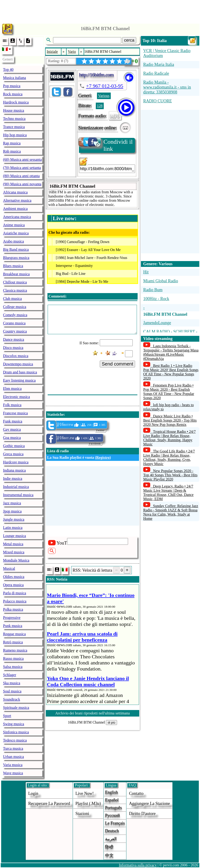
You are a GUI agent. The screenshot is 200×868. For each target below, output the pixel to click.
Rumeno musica (15, 650)
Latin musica (13, 528)
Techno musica (14, 119)
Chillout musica (15, 282)
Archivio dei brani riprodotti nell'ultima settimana (92, 713)
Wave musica (13, 773)
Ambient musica (15, 209)
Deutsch (112, 831)
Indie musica (13, 479)
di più (111, 723)
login (33, 793)
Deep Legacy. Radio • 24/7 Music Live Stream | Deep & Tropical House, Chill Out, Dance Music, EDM (168, 493)
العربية (111, 839)
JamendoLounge (157, 323)
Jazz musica (12, 503)
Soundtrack (12, 699)
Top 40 (8, 70)
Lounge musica (14, 536)
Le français (115, 823)
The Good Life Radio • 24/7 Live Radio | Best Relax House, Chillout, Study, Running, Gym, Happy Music (169, 457)
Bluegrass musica (16, 258)
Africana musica (15, 192)
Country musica (15, 331)
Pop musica (12, 86)
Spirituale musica (16, 708)
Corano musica (14, 323)
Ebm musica (12, 389)
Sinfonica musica (16, 732)
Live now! (85, 793)
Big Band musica (16, 249)
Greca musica (13, 454)
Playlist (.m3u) (88, 803)
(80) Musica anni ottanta (21, 176)
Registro (103, 457)
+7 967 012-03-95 (105, 86)
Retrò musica (13, 642)
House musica (14, 110)
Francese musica (15, 413)
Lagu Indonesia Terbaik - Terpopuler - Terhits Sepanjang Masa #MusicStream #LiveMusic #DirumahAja (171, 352)
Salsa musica (13, 667)
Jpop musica (12, 511)
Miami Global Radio (161, 281)
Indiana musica (14, 470)
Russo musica (13, 658)
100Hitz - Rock (156, 299)
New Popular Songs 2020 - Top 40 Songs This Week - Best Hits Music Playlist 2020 (170, 475)
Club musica (12, 299)
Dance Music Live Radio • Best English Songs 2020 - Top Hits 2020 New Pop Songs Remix (170, 420)
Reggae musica (14, 634)
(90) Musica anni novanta (22, 184)
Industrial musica (16, 487)
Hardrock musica (16, 102)
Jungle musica (14, 519)
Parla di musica (15, 593)
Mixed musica (14, 552)
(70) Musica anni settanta (22, 168)
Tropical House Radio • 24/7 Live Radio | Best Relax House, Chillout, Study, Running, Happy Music (170, 438)
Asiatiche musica (16, 233)
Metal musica (13, 544)
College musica (15, 307)
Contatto (136, 793)
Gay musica (12, 429)
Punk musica (13, 626)
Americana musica (17, 217)
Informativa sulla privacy (138, 865)
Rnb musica (12, 151)
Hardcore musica (16, 462)
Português (114, 808)
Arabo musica (13, 241)
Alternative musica (17, 200)
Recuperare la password (49, 803)
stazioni (82, 814)
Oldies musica (14, 577)
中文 (109, 855)
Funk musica (13, 421)
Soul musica (12, 691)
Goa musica (12, 438)
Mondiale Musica (16, 560)
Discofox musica (16, 356)
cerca (129, 40)
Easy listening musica (19, 380)
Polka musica (13, 609)
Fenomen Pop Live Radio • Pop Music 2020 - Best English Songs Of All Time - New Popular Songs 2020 (169, 392)
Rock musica (13, 94)
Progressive (12, 618)
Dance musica (14, 339)
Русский (112, 815)
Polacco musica (15, 601)
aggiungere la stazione (149, 803)
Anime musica (14, 225)
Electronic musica (16, 397)
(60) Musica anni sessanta (22, 160)
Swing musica (14, 724)
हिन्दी (109, 847)
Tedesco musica (15, 740)
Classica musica (15, 290)
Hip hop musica (15, 135)
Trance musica (14, 127)
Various (104, 96)
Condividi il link (106, 145)
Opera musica (13, 585)
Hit (146, 272)
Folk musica (12, 405)
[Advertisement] (100, 11)
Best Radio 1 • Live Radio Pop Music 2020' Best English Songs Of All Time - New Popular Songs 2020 (171, 372)
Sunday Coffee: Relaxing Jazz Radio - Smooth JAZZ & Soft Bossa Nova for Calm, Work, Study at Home (171, 512)
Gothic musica (14, 446)
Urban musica (13, 757)
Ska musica (12, 683)
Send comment (117, 364)
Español (112, 800)
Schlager (10, 675)
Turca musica (13, 748)
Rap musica (12, 143)
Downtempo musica (18, 364)
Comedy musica (15, 315)
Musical (9, 569)
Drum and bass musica (20, 372)
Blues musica (13, 266)
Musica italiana (14, 78)
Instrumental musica (18, 495)
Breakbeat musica (16, 274)
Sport (7, 716)
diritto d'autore (142, 814)
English (112, 792)
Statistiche (55, 414)
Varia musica (13, 765)
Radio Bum (153, 290)
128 (100, 106)
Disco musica (13, 348)
